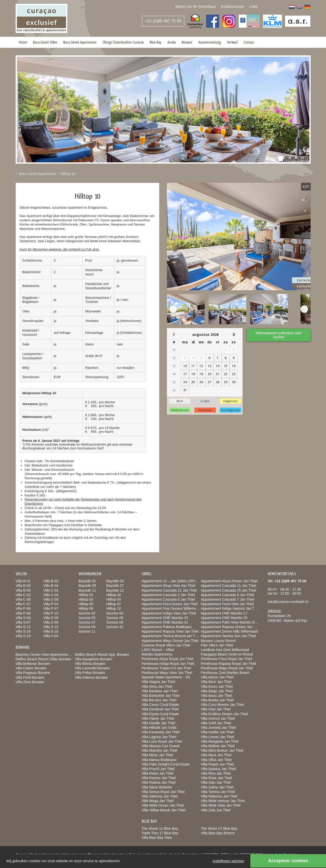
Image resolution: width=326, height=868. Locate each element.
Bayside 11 (87, 590)
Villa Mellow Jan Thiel (218, 746)
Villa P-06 (23, 608)
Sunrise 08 (115, 622)
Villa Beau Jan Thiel (216, 696)
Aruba (172, 42)
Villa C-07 (23, 604)
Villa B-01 (23, 581)
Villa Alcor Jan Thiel (216, 682)
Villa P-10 (51, 613)
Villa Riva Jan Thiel (216, 773)
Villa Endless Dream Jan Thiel (224, 714)
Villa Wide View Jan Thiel (221, 805)
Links (254, 7)
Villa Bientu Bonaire (90, 664)
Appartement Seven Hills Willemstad (229, 631)
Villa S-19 (23, 636)
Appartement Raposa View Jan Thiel (170, 631)
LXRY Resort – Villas (158, 650)
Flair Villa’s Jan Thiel (217, 645)
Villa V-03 (51, 636)
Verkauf (232, 42)
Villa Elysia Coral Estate (160, 714)
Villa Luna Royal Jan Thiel (162, 741)
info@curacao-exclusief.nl (288, 602)
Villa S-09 (51, 622)
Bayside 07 (115, 586)
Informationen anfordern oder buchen (279, 334)
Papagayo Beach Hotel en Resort (227, 654)
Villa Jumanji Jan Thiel (218, 728)
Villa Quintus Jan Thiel (218, 769)
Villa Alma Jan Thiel (157, 686)
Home (23, 42)
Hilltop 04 (114, 599)
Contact (249, 42)
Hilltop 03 (86, 599)
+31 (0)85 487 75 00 (163, 21)
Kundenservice (233, 7)
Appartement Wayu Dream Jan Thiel (170, 641)
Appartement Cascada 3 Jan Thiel (168, 595)
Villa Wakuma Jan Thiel (219, 796)
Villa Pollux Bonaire (90, 673)
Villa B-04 (51, 586)
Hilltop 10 (68, 174)
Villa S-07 (23, 622)
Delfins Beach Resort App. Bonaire (102, 655)
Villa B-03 (23, 586)
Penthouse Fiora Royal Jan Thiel (227, 659)
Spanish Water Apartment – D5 (166, 677)
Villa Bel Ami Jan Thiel (159, 700)
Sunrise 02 (87, 613)
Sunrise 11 (87, 631)
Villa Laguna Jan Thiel (159, 737)
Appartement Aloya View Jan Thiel (169, 586)
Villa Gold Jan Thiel (216, 723)
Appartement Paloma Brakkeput (167, 627)
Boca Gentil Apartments (80, 42)
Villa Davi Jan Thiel (216, 709)
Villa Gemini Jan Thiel (218, 718)
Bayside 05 (87, 586)
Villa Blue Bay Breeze (218, 833)
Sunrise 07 (87, 622)
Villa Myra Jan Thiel (216, 755)
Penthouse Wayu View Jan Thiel (167, 673)
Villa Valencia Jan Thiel (160, 796)
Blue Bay (156, 42)
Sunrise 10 (115, 627)
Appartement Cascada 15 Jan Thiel (229, 590)
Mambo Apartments (157, 654)
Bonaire (187, 42)
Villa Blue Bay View (157, 838)
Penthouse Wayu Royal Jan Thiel (227, 668)
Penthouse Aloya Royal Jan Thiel (168, 659)
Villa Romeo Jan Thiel (159, 778)
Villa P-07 (51, 608)
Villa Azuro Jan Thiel (217, 686)
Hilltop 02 (114, 595)
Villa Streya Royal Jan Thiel (163, 792)
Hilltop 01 (86, 595)
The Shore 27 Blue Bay (219, 828)
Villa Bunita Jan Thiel (217, 700)
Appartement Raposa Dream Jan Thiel (231, 627)
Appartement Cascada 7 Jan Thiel (228, 599)
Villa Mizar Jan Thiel (157, 755)
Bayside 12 (115, 590)
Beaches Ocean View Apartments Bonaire (48, 655)
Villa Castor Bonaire (31, 668)
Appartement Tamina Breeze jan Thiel (171, 636)
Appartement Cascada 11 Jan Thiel (229, 586)
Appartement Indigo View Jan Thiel (169, 613)
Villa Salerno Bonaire (91, 677)
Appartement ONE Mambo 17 (224, 613)
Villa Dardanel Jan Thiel (160, 709)
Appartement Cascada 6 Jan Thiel (168, 599)
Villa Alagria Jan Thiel (158, 682)
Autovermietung (210, 42)
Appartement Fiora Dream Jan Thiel (170, 604)
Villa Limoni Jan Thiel (218, 737)
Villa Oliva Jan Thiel (216, 760)
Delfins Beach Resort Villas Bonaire (43, 659)
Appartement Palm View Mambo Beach (232, 622)
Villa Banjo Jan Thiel (217, 691)
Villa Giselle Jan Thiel (158, 723)
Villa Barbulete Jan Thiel (161, 696)
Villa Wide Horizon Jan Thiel (223, 801)
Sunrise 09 (87, 627)
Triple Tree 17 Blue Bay (160, 833)
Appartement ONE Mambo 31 (165, 622)
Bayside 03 (115, 581)
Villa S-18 (51, 631)
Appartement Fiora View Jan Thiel (227, 604)
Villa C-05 (23, 599)
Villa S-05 (51, 618)
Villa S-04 (23, 618)
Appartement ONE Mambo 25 (165, 618)
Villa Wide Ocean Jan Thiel (163, 805)
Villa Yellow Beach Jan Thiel (164, 810)
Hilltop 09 (86, 608)
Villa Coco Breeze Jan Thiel (223, 705)
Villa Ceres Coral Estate (160, 705)
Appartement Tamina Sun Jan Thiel (228, 636)
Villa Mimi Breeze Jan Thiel (222, 750)
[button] (280, 159)
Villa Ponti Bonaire (30, 677)
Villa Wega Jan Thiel (158, 801)
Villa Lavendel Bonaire (92, 668)
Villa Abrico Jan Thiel (217, 677)
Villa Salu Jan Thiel (216, 782)
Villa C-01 (51, 590)
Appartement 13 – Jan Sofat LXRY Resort (174, 581)
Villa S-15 (51, 627)
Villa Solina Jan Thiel (217, 787)
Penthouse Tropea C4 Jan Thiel (167, 668)
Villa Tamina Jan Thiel (218, 792)
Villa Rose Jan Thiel (216, 778)
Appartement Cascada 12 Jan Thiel (169, 590)
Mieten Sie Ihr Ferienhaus (196, 7)
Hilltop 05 (86, 604)
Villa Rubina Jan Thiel (159, 782)
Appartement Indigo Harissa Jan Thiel (230, 608)
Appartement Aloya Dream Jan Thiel (229, 581)
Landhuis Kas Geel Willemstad (225, 650)
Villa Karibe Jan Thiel (217, 732)
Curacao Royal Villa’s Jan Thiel (166, 645)
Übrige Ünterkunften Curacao (123, 42)
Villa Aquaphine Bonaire (94, 659)
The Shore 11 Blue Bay (160, 828)
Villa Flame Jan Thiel (158, 718)
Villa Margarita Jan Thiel (220, 741)
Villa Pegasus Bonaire (33, 673)
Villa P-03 (51, 604)
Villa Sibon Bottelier (157, 787)
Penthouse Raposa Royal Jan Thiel (229, 664)
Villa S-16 (23, 631)
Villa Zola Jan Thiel (216, 810)
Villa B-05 (23, 590)
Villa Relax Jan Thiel (158, 773)
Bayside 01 (87, 581)
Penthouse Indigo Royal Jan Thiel (168, 664)
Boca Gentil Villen (45, 42)
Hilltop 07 (114, 604)
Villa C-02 (23, 595)
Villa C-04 (51, 595)
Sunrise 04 (115, 613)
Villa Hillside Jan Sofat (159, 728)
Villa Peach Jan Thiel (217, 764)
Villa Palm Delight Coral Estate (166, 764)
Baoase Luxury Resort (218, 641)
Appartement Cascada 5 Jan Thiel (228, 595)
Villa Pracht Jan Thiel (158, 769)
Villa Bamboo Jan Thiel (160, 691)
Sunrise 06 (115, 618)
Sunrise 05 (87, 618)
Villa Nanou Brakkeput (159, 760)
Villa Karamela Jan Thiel (161, 732)
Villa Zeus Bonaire (30, 682)
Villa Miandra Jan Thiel (159, 750)
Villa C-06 (51, 599)
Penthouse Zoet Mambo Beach (225, 673)
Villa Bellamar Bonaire (33, 664)
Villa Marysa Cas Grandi (161, 746)
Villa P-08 (23, 613)
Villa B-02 (51, 581)
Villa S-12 (23, 627)
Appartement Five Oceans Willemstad (171, 608)
